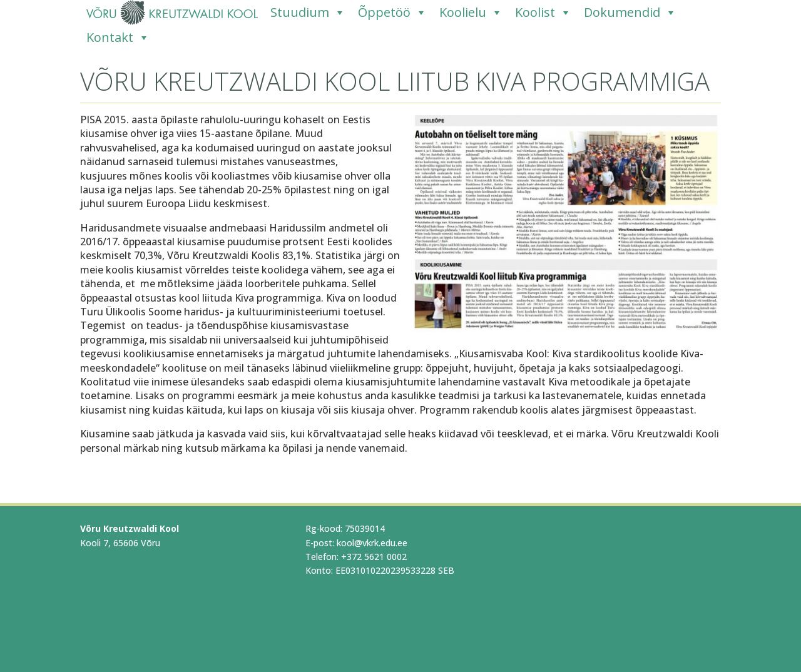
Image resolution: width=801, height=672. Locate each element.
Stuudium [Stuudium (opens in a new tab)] (308, 13)
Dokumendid (630, 13)
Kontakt (118, 38)
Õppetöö (392, 13)
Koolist (543, 13)
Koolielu (471, 13)
